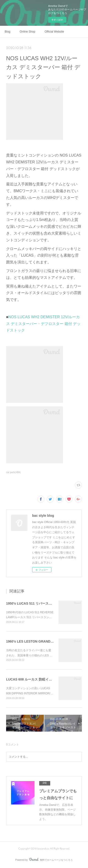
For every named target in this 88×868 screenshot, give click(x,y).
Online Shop (27, 32)
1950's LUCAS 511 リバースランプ (32, 603)
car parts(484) (13, 472)
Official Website (54, 32)
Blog (8, 32)
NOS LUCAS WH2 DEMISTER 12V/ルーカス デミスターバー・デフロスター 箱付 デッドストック (43, 324)
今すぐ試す (57, 20)
